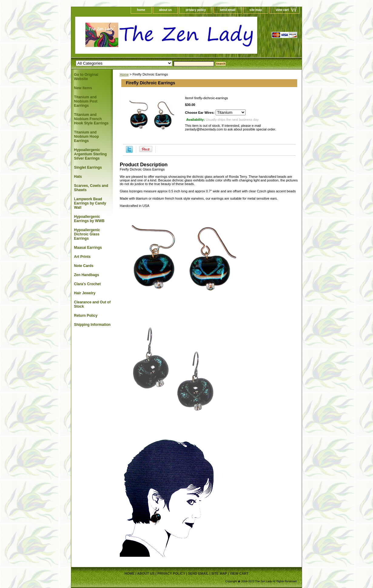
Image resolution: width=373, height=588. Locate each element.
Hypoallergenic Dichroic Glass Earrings (87, 234)
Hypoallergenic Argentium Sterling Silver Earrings (90, 154)
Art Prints (82, 257)
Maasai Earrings (88, 248)
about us (166, 10)
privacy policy (196, 10)
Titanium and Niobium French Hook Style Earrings (91, 119)
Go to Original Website (86, 77)
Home (124, 74)
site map (256, 10)
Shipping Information (92, 325)
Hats (78, 177)
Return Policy (86, 316)
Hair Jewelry (85, 293)
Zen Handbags (87, 275)
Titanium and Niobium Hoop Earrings (86, 137)
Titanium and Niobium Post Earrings (86, 101)
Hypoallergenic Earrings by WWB (89, 219)
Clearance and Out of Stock (92, 304)
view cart (282, 10)
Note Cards (84, 266)
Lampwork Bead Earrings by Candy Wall (90, 203)
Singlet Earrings (88, 167)
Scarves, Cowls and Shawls (91, 188)
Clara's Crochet (87, 284)
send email (228, 10)
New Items (83, 88)
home (141, 10)
